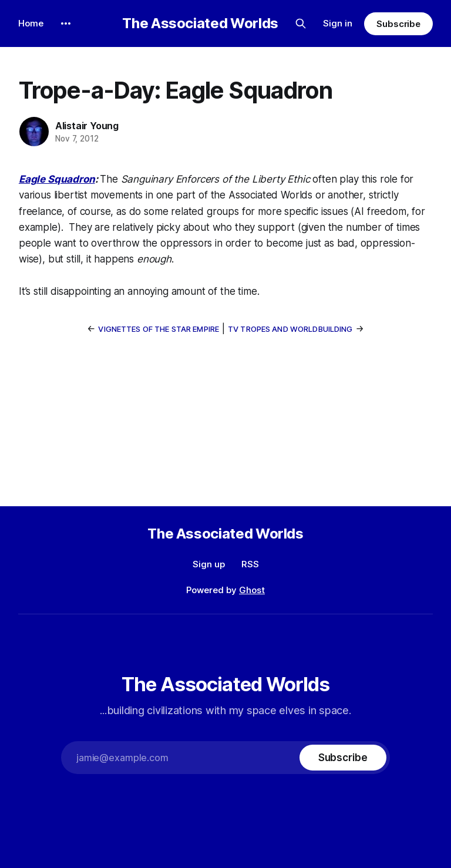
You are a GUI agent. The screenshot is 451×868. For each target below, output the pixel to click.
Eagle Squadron (57, 179)
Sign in (338, 23)
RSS (250, 564)
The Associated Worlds (200, 23)
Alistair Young (87, 126)
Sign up (209, 564)
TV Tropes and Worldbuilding (290, 329)
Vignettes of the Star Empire (159, 329)
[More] (66, 23)
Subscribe (398, 24)
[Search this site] (301, 23)
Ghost (252, 590)
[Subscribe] (343, 758)
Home (31, 23)
